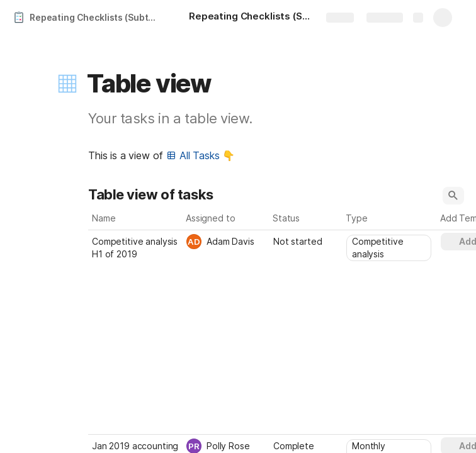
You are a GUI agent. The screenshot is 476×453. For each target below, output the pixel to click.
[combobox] (226, 242)
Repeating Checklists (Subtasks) (97, 17)
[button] (67, 84)
